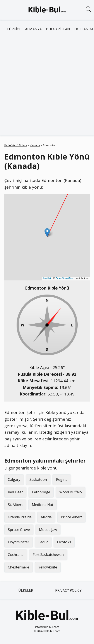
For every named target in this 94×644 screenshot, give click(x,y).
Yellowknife (48, 567)
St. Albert (15, 505)
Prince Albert (71, 517)
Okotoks (64, 542)
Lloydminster (19, 542)
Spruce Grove (19, 530)
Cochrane (16, 555)
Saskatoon (38, 479)
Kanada (35, 145)
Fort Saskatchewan (48, 555)
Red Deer (15, 492)
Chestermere (19, 567)
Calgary (14, 479)
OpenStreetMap (65, 278)
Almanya (33, 29)
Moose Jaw (48, 530)
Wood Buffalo (71, 492)
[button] (47, 233)
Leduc (43, 542)
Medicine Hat (43, 505)
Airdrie (46, 517)
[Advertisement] (47, 86)
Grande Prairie (20, 517)
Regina (62, 479)
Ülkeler (26, 590)
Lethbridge (41, 492)
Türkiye (14, 29)
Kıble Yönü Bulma (16, 145)
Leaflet (47, 278)
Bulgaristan (58, 29)
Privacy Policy (68, 590)
